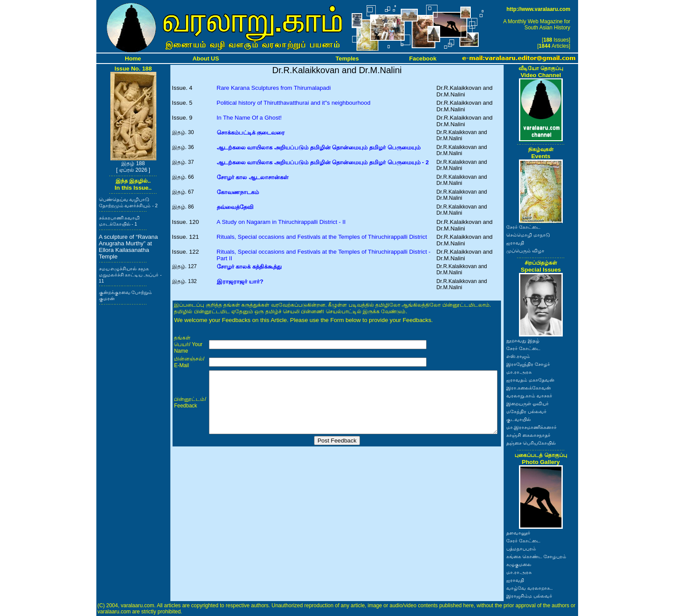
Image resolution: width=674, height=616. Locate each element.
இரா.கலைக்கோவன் (529, 388)
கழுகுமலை (519, 564)
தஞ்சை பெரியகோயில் (531, 443)
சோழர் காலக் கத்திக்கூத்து (249, 267)
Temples (347, 58)
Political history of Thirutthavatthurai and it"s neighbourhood (294, 103)
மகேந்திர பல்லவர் (526, 411)
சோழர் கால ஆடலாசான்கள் (253, 177)
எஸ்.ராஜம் (518, 356)
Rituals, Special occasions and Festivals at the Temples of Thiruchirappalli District (322, 237)
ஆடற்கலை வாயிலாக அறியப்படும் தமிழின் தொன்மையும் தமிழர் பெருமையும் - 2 (323, 162)
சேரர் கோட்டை (523, 227)
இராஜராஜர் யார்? (240, 281)
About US (206, 58)
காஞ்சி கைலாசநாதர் (528, 435)
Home (133, 58)
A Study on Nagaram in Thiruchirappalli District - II (281, 222)
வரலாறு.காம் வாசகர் (529, 396)
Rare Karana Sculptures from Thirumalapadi (274, 88)
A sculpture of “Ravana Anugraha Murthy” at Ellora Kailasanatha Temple (129, 247)
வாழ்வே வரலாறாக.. (529, 588)
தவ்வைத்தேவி (235, 207)
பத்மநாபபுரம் (521, 549)
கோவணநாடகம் (238, 192)
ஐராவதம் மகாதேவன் (530, 380)
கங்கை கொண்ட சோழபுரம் (536, 556)
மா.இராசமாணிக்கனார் (531, 427)
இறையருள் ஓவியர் (528, 404)
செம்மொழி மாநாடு (528, 235)
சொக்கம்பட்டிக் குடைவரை (251, 133)
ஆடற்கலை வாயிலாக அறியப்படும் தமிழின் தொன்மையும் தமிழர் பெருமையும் (319, 147)
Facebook (423, 58)
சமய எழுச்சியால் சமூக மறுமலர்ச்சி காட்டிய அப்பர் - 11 (130, 275)
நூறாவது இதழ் (523, 340)
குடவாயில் (519, 419)
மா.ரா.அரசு (519, 372)
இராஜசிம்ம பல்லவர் (529, 596)
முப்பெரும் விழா (525, 251)
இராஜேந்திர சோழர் (528, 364)
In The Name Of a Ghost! (249, 118)
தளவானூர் (518, 533)
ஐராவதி (515, 243)
